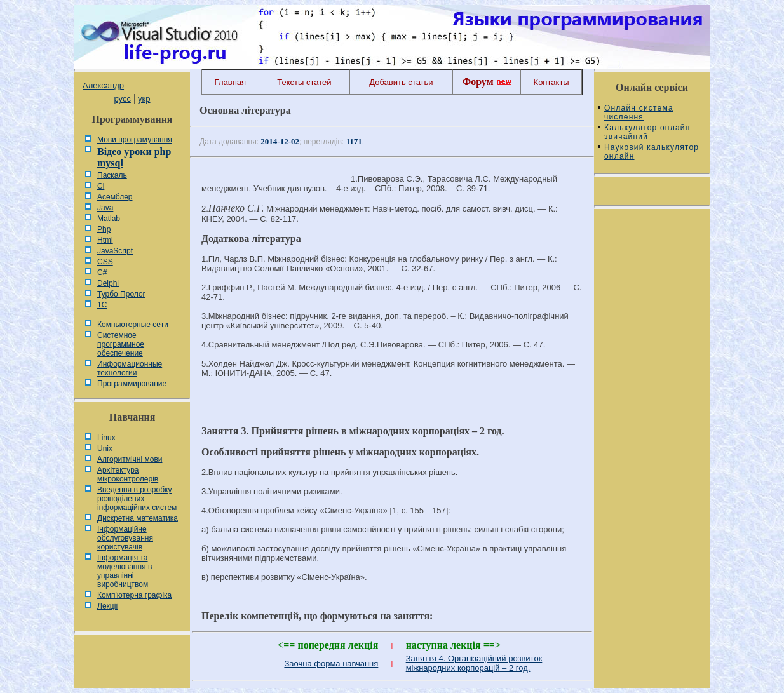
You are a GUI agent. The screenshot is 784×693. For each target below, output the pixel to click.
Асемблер (115, 197)
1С (102, 305)
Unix (105, 448)
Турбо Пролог (121, 294)
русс (122, 99)
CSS (105, 262)
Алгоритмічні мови (130, 459)
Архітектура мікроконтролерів (128, 474)
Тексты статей (304, 82)
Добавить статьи (401, 82)
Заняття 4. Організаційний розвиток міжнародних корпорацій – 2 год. (474, 663)
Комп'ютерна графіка (134, 595)
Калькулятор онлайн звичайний (647, 132)
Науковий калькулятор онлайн (652, 152)
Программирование (132, 384)
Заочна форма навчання (331, 663)
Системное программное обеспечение (121, 344)
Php (104, 229)
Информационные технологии (130, 368)
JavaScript (115, 251)
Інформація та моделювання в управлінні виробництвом (125, 571)
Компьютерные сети (133, 325)
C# (102, 272)
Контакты (551, 82)
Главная (230, 82)
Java (105, 208)
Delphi (108, 283)
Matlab (109, 219)
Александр (103, 85)
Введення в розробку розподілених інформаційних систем (137, 499)
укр (144, 99)
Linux (106, 438)
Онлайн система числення (639, 112)
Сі (101, 186)
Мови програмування (135, 140)
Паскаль (112, 175)
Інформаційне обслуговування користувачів (125, 538)
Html (105, 240)
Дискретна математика (138, 518)
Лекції (108, 606)
